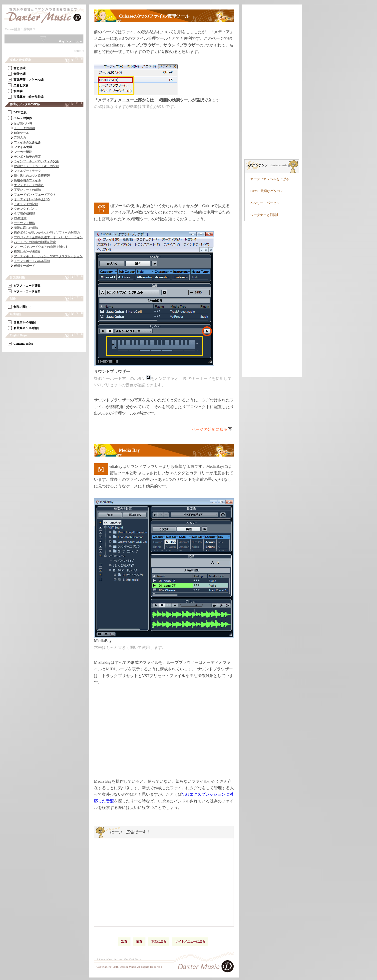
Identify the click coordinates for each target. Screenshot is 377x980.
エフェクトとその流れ (29, 185)
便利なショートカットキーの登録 (36, 166)
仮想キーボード (24, 266)
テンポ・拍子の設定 (27, 157)
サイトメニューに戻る (190, 942)
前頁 (139, 942)
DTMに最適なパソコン (267, 191)
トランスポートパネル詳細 (32, 261)
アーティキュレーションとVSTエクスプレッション (48, 256)
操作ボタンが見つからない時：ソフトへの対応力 (47, 233)
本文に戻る (159, 942)
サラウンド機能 (24, 223)
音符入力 (20, 138)
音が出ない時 (23, 123)
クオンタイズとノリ (27, 209)
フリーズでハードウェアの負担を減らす (41, 247)
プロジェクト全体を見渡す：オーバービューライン (48, 237)
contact (79, 51)
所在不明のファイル (27, 180)
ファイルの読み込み (27, 142)
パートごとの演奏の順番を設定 (35, 242)
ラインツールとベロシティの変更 (36, 161)
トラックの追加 (24, 128)
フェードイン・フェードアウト (35, 195)
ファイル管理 (23, 147)
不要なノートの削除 (27, 190)
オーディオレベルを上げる (32, 199)
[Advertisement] (164, 156)
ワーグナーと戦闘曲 (265, 215)
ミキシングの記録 (26, 204)
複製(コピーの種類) (27, 251)
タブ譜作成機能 (24, 214)
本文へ (42, 30)
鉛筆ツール (21, 133)
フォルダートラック (27, 171)
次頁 (124, 942)
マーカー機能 (23, 152)
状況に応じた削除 (26, 228)
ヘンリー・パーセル (265, 203)
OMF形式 (20, 218)
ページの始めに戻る (210, 429)
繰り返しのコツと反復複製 (32, 176)
